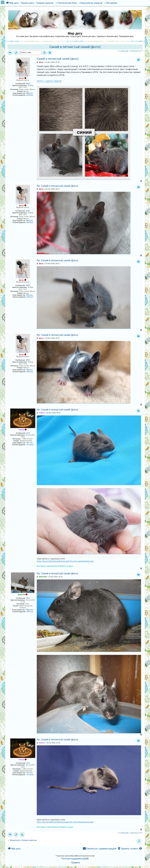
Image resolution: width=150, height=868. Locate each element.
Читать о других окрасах (49, 81)
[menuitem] (128, 849)
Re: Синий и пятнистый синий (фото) (57, 186)
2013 (28, 433)
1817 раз (29, 443)
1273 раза (30, 445)
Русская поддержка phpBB (75, 859)
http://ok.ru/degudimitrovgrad (81, 561)
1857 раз (30, 612)
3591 (28, 598)
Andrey (22, 430)
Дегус (21, 78)
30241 (28, 84)
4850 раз (29, 93)
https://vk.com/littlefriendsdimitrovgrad (53, 561)
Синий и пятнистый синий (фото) (75, 47)
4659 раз (30, 95)
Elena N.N (21, 595)
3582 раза (29, 610)
